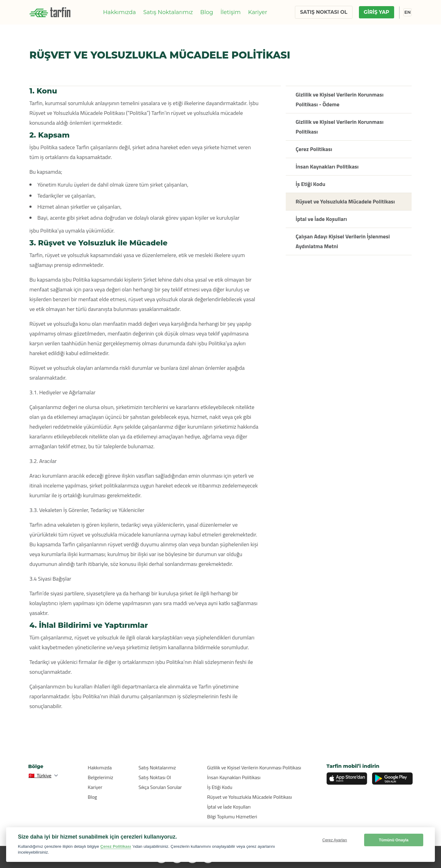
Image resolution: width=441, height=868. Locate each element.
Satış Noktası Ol (155, 777)
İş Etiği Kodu (220, 787)
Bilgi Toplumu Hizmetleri (232, 817)
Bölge (36, 766)
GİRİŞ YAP (377, 12)
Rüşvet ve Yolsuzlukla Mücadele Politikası (249, 797)
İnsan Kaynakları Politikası (234, 777)
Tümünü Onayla (394, 840)
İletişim (231, 12)
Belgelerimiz (101, 777)
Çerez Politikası (116, 846)
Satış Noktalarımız (168, 12)
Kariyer (258, 12)
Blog (207, 12)
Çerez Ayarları (335, 840)
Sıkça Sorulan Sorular (160, 787)
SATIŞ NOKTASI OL (324, 12)
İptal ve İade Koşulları (229, 807)
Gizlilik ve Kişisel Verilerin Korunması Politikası (254, 768)
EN (407, 12)
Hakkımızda (119, 12)
